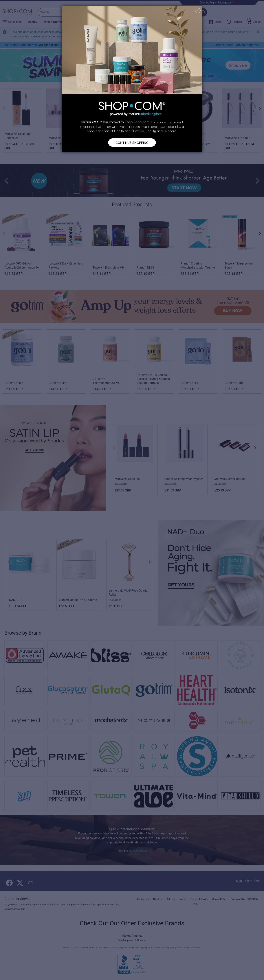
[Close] (198, 10)
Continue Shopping (132, 142)
